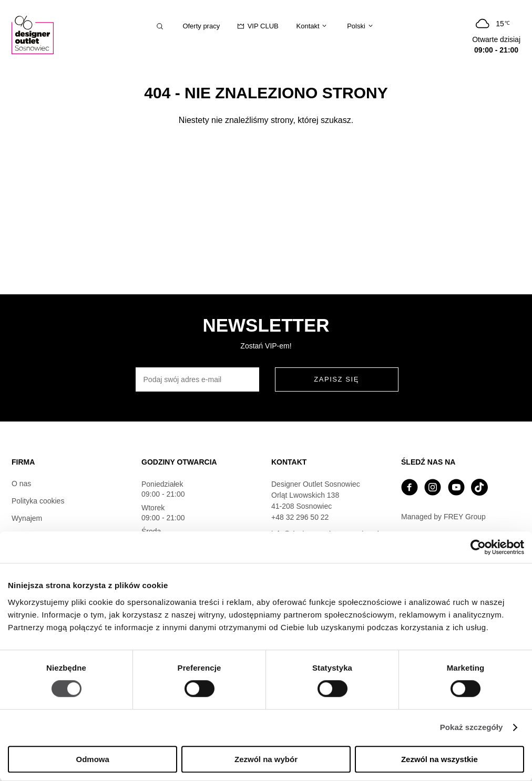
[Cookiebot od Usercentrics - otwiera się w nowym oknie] (478, 547)
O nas (21, 484)
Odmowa (93, 759)
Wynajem (27, 518)
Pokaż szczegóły (472, 728)
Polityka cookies (38, 501)
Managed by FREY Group (443, 517)
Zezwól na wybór (266, 759)
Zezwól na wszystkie (439, 759)
